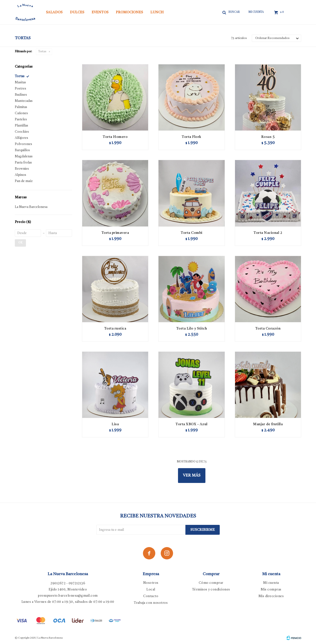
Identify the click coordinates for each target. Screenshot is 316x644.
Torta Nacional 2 (268, 233)
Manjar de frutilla (268, 424)
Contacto (151, 596)
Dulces (77, 12)
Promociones (129, 12)
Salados (54, 12)
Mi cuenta (271, 583)
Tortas (42, 52)
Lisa (115, 424)
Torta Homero (115, 137)
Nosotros (151, 583)
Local (151, 590)
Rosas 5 (268, 137)
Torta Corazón (268, 329)
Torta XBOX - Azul (192, 424)
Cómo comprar (211, 583)
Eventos (100, 12)
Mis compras (271, 590)
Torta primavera (115, 233)
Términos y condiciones (211, 590)
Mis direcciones (271, 596)
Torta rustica (115, 329)
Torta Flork (192, 137)
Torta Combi (192, 233)
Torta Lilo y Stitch (192, 329)
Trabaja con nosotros (151, 603)
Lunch (157, 12)
